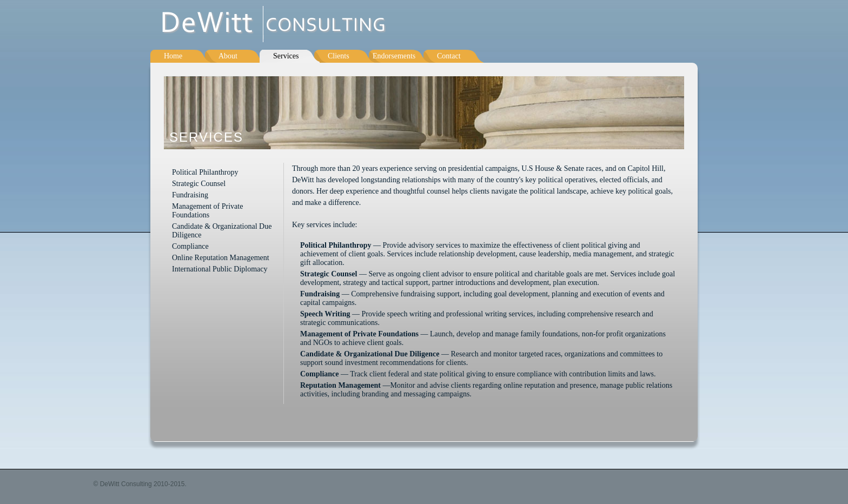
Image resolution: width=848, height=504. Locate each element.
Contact (449, 56)
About (228, 56)
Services (286, 56)
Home (173, 56)
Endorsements (394, 56)
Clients (339, 56)
